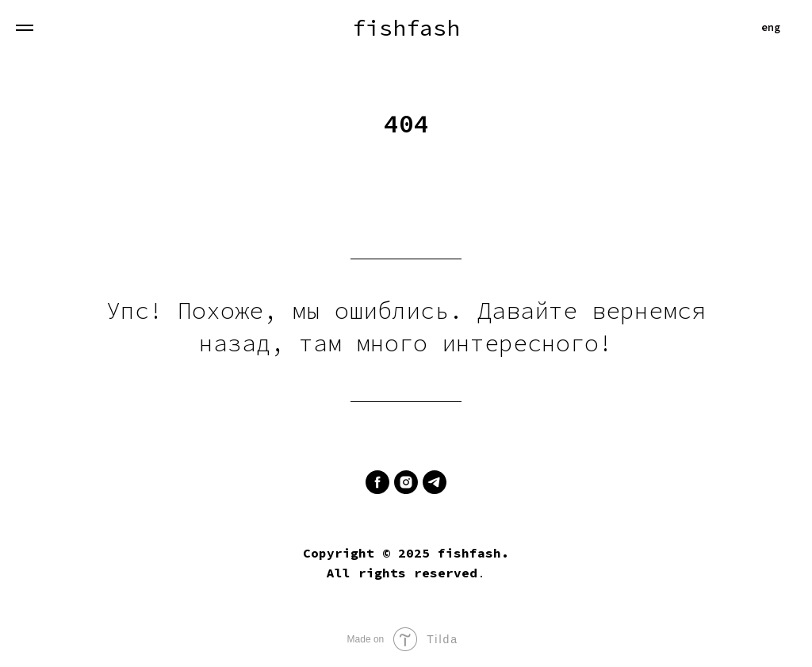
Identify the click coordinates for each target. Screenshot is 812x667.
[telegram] (435, 482)
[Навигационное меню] (25, 28)
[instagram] (406, 482)
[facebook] (377, 482)
